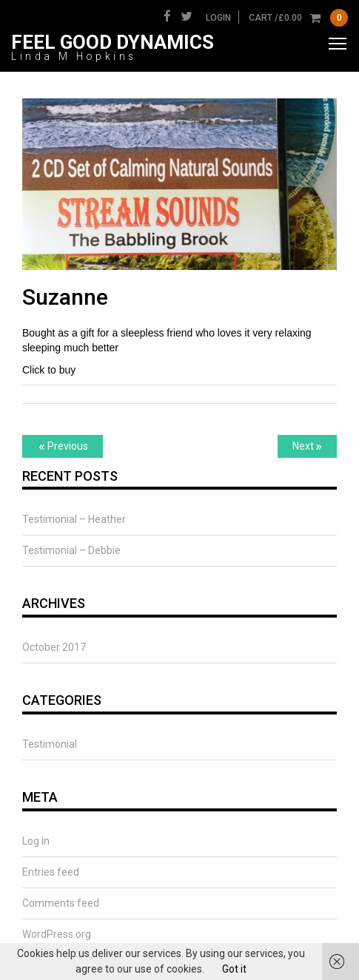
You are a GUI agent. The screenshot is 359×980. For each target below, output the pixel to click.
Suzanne (65, 297)
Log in (36, 841)
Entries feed (51, 872)
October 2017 (54, 647)
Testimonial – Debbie (71, 550)
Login (218, 18)
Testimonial (50, 744)
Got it (234, 969)
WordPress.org (57, 934)
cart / (298, 18)
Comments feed (61, 903)
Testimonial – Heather (74, 519)
